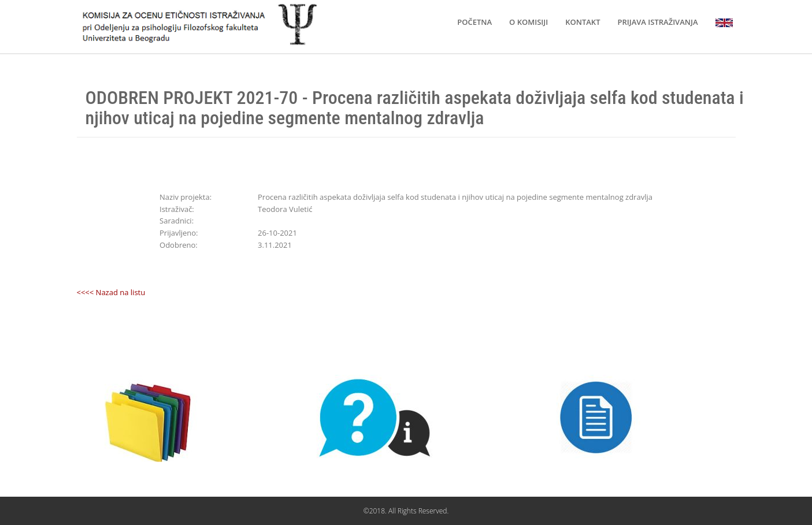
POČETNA (474, 22)
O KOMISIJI (529, 22)
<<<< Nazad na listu (111, 292)
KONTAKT (583, 22)
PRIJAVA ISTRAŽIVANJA (657, 22)
